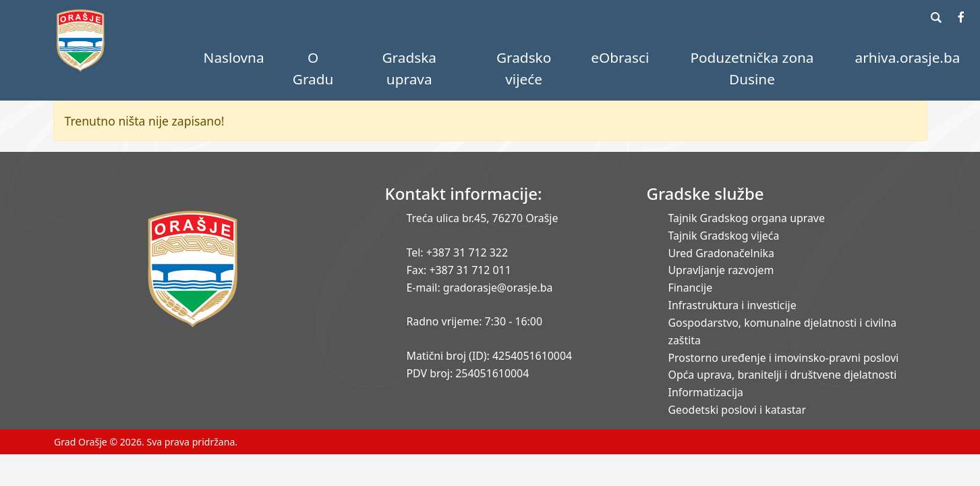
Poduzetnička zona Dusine (752, 68)
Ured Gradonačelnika (721, 253)
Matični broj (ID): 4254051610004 (490, 356)
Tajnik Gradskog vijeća (724, 236)
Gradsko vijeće (524, 68)
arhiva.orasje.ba (908, 57)
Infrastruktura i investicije (732, 305)
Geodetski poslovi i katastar (738, 410)
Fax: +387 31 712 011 (459, 270)
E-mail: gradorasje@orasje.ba (480, 288)
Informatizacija (706, 392)
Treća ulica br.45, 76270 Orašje (483, 218)
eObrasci (620, 57)
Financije (691, 288)
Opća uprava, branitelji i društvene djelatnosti (783, 375)
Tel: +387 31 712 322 (458, 252)
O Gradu (313, 68)
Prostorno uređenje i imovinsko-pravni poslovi (784, 358)
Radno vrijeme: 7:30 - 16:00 (474, 321)
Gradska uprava (409, 68)
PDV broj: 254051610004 (468, 373)
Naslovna (234, 57)
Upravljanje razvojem (721, 270)
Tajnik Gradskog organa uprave (747, 218)
